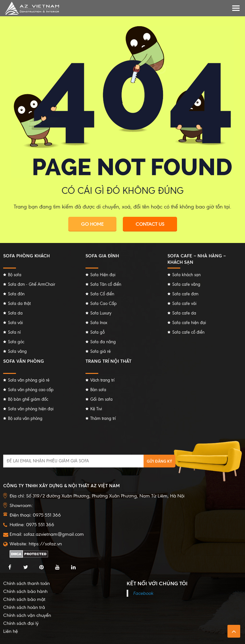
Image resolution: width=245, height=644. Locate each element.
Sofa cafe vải (184, 303)
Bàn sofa (98, 390)
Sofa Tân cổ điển (106, 284)
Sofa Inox (99, 323)
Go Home (92, 224)
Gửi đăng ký (160, 461)
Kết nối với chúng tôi (157, 583)
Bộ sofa (15, 275)
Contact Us (150, 224)
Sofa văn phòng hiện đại (31, 409)
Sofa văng (17, 351)
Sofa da (15, 313)
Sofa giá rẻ (100, 351)
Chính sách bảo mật (24, 599)
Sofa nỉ (14, 332)
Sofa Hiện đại (103, 275)
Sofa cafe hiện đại (189, 323)
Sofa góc (16, 342)
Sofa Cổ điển (102, 294)
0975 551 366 (40, 525)
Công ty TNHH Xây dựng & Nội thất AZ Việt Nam (61, 485)
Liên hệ (11, 631)
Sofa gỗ (97, 332)
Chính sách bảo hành (25, 591)
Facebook (143, 593)
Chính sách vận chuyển (27, 615)
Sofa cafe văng (186, 284)
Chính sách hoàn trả (24, 607)
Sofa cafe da (184, 313)
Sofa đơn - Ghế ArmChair (32, 284)
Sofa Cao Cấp (104, 303)
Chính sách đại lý (21, 623)
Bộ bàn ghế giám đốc (28, 399)
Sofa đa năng (103, 342)
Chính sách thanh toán (26, 583)
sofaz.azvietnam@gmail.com (54, 534)
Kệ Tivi (96, 409)
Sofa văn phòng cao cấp (31, 390)
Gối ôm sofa (101, 399)
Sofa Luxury (101, 313)
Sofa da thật (19, 303)
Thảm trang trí (103, 418)
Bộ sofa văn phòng (25, 418)
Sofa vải (15, 323)
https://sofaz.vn (45, 544)
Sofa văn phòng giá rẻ (29, 380)
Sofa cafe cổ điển (188, 332)
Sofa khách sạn (186, 275)
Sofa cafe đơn (185, 294)
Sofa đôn (16, 294)
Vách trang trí (102, 380)
